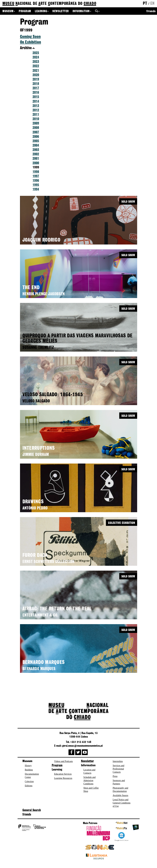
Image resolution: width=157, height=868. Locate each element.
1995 (36, 185)
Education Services (63, 774)
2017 (36, 88)
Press (115, 776)
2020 (36, 75)
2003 (36, 150)
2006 (36, 137)
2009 (36, 123)
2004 (36, 145)
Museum (9, 11)
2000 (36, 163)
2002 (36, 154)
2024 (36, 57)
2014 (36, 101)
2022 (36, 66)
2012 (36, 110)
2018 (36, 84)
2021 (36, 71)
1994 (36, 189)
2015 (36, 97)
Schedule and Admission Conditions (90, 780)
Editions (29, 786)
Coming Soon (30, 37)
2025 (36, 53)
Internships (118, 761)
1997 (36, 176)
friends (151, 11)
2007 (36, 132)
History (28, 766)
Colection (29, 781)
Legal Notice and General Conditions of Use (122, 803)
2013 (36, 106)
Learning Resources (63, 778)
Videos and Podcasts (64, 761)
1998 (36, 172)
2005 (36, 141)
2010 (36, 119)
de (49, 4)
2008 (36, 128)
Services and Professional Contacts (119, 769)
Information (82, 11)
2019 (36, 79)
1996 (36, 181)
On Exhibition (31, 42)
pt (145, 4)
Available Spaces (121, 795)
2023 (36, 62)
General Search (32, 810)
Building (29, 770)
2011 (36, 115)
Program (25, 11)
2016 (36, 93)
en (152, 4)
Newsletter (61, 11)
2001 (36, 159)
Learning (42, 11)
